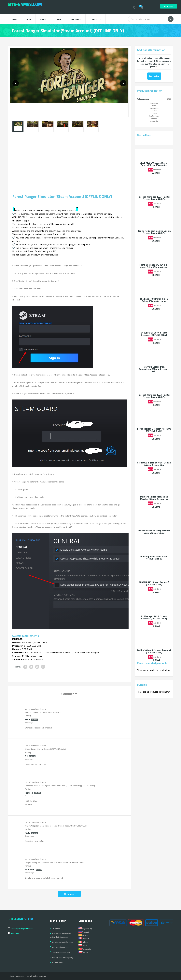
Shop (29, 19)
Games (45, 19)
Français (84, 939)
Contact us (96, 19)
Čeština (83, 952)
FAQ (59, 19)
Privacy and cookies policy (63, 957)
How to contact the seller (63, 942)
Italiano (83, 942)
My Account (169, 6)
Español (83, 935)
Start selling (154, 76)
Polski (83, 946)
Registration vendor (61, 947)
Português (85, 949)
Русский (84, 932)
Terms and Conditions (61, 952)
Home (15, 19)
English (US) (85, 929)
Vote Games (75, 19)
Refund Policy (58, 963)
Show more (69, 894)
